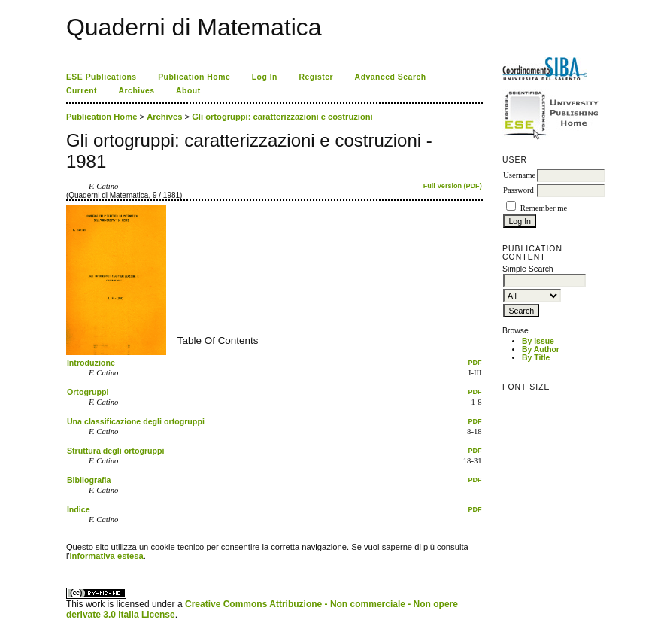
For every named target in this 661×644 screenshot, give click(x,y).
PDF (475, 363)
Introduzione (91, 363)
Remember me (544, 208)
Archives (137, 91)
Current (82, 91)
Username (519, 175)
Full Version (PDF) (453, 186)
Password (518, 190)
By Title (536, 358)
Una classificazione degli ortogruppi (136, 421)
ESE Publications (102, 77)
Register (316, 77)
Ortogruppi (88, 392)
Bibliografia (89, 480)
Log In (265, 77)
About (188, 91)
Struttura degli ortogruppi (116, 451)
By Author (541, 349)
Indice (79, 509)
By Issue (538, 341)
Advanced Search (391, 77)
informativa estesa (107, 556)
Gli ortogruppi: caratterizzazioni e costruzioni (282, 117)
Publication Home (194, 77)
